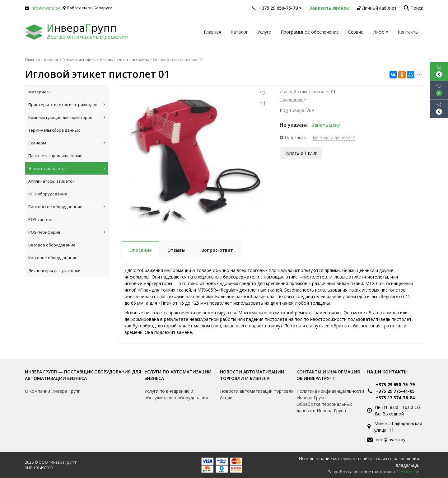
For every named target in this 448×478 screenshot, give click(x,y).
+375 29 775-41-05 (395, 391)
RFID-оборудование (48, 194)
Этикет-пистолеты (67, 168)
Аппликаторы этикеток (51, 181)
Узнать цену (326, 125)
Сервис (356, 32)
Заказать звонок (329, 8)
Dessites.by (408, 472)
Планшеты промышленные (55, 156)
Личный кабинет (377, 8)
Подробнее (293, 99)
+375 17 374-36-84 (395, 398)
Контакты (408, 32)
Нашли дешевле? (334, 137)
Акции (226, 398)
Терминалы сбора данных (54, 130)
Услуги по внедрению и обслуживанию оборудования (176, 394)
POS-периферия (67, 232)
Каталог (239, 32)
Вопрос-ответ (217, 250)
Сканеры (67, 143)
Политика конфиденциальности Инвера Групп (330, 394)
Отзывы (176, 250)
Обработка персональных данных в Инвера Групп (324, 407)
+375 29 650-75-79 (395, 384)
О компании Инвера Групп (53, 391)
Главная (212, 32)
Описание (140, 250)
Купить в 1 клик (301, 153)
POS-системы (41, 219)
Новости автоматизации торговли (257, 391)
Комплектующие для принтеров (67, 117)
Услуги (264, 32)
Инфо (380, 32)
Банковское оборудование (67, 207)
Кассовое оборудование (53, 258)
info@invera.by (45, 8)
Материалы (40, 92)
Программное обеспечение (310, 32)
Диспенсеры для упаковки (54, 270)
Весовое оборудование (52, 245)
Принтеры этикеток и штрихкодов (67, 105)
